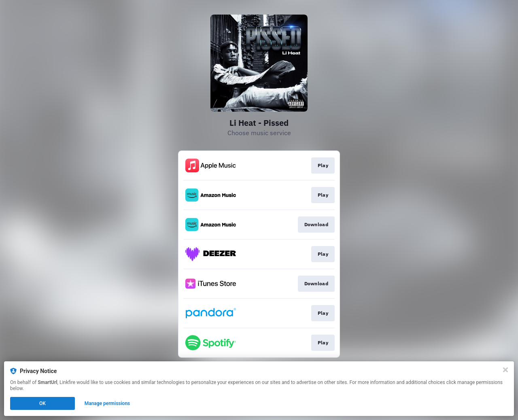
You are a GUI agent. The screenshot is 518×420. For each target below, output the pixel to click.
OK (42, 403)
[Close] (505, 370)
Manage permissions (107, 403)
